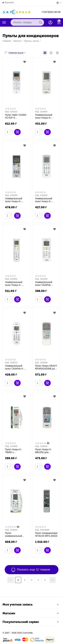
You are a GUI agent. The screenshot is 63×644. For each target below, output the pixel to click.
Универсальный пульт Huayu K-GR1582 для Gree (46, 116)
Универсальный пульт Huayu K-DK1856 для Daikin (16, 283)
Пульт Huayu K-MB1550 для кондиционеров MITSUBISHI (43, 451)
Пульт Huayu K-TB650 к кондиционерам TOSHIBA (16, 451)
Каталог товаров (4, 22)
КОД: (7, 112)
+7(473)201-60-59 (50, 12)
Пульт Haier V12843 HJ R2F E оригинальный (15, 116)
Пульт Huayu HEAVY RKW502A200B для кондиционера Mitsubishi (45, 367)
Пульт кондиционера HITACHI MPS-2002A (46, 534)
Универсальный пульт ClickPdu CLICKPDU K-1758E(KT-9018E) (46, 283)
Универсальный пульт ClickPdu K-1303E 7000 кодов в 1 (16, 367)
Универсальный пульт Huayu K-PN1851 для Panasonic (16, 200)
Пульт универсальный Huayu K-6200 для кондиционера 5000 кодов (16, 534)
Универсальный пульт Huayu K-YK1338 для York (46, 200)
